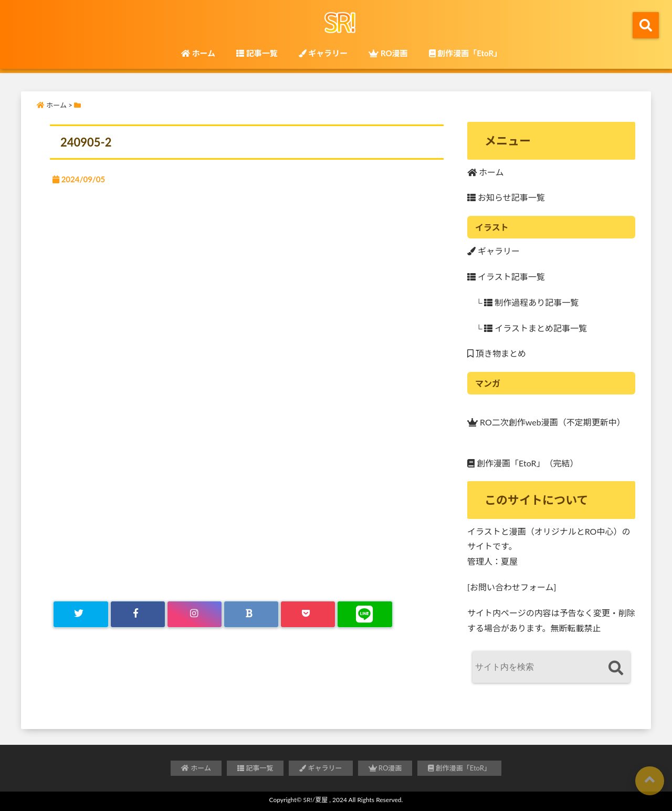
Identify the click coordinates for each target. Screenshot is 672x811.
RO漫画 (388, 53)
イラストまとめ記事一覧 (535, 328)
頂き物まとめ (497, 353)
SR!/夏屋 (316, 800)
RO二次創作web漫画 (513, 421)
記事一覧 (257, 53)
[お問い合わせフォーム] (512, 587)
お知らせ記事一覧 (506, 197)
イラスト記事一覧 (506, 277)
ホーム (198, 53)
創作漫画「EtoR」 (465, 53)
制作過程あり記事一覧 (531, 302)
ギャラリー (323, 53)
